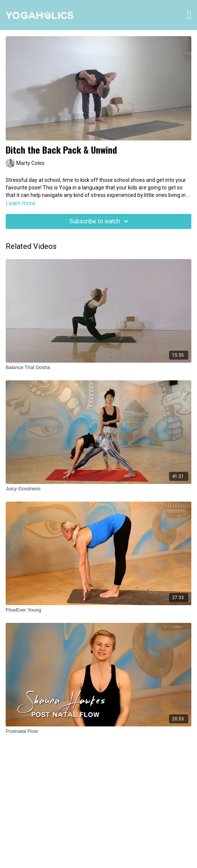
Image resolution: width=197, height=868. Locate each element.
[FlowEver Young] (98, 610)
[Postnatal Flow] (98, 731)
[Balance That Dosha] (98, 368)
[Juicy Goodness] (98, 489)
